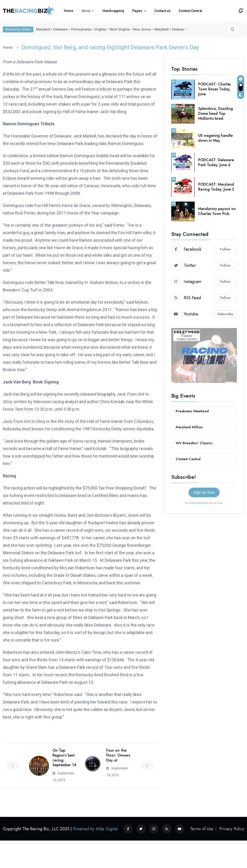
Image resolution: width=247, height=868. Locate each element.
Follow (225, 249)
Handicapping (113, 11)
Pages (137, 11)
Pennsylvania (80, 29)
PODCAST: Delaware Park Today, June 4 (216, 162)
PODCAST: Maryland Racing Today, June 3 (216, 187)
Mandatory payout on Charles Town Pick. (217, 211)
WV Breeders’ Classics (194, 443)
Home (68, 11)
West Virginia (118, 29)
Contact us (162, 11)
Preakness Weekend (192, 411)
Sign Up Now (204, 492)
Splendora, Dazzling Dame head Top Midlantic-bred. (216, 113)
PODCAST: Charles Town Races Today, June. (215, 89)
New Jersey (141, 29)
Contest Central (190, 11)
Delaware (60, 29)
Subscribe (225, 314)
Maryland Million (189, 427)
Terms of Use (202, 829)
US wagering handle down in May (215, 138)
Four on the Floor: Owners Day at (118, 755)
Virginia (99, 29)
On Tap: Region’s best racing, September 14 (64, 758)
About (86, 11)
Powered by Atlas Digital (95, 829)
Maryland (42, 29)
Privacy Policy (232, 829)
